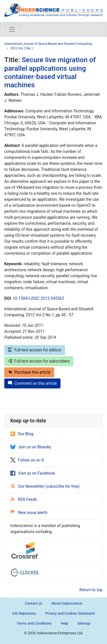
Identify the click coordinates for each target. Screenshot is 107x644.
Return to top (91, 590)
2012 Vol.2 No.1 (22, 48)
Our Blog (22, 434)
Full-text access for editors (35, 350)
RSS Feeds (24, 499)
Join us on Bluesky (31, 447)
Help (64, 623)
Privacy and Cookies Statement (70, 613)
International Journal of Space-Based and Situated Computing (48, 44)
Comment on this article (32, 383)
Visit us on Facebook (33, 473)
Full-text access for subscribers (39, 361)
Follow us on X (27, 460)
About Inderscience (67, 603)
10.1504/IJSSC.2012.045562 (39, 298)
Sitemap (84, 623)
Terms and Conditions (34, 623)
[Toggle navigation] (12, 29)
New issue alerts (29, 513)
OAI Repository (24, 613)
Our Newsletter (28, 486)
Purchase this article (29, 372)
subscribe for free (62, 486)
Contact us (34, 603)
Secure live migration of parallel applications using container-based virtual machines (50, 72)
